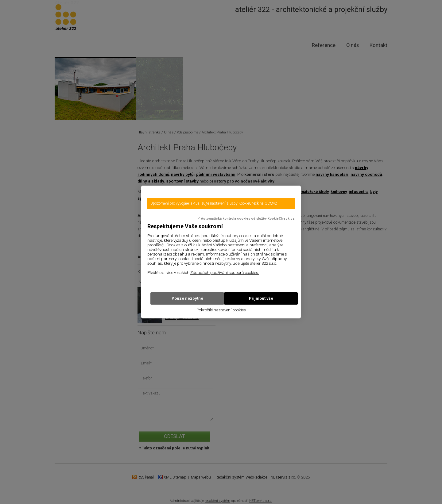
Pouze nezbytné (187, 298)
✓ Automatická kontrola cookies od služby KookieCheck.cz (246, 219)
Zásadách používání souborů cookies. (225, 273)
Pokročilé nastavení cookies (221, 310)
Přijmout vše (261, 298)
